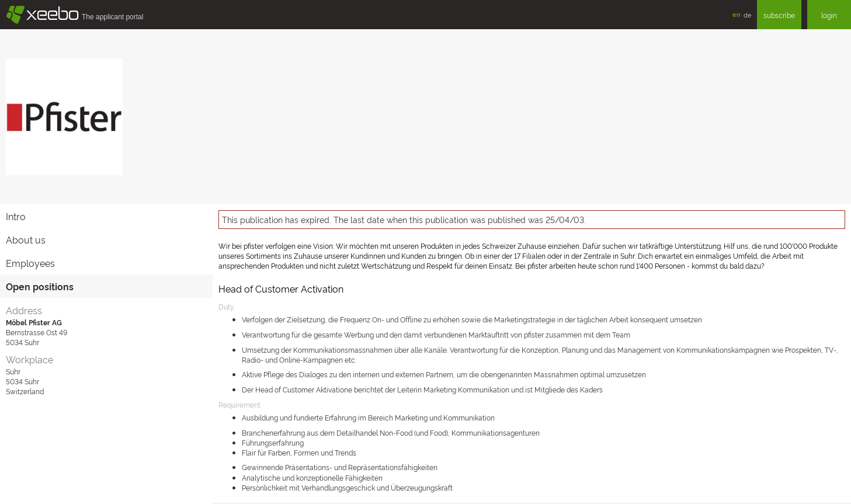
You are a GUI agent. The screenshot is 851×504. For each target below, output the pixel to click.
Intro (16, 216)
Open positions (40, 286)
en (737, 14)
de (747, 15)
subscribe (779, 15)
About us (26, 239)
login (829, 15)
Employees (30, 263)
